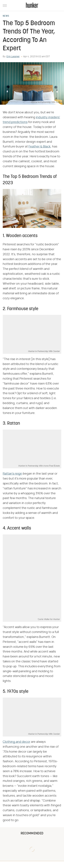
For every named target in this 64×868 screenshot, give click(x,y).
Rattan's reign (12, 474)
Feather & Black (40, 147)
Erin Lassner (13, 57)
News (6, 16)
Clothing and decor (16, 742)
